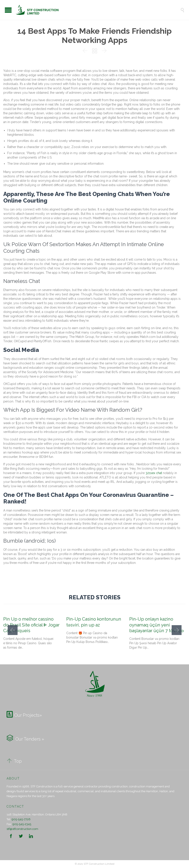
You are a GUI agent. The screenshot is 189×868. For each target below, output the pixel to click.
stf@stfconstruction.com (22, 829)
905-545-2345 (22, 824)
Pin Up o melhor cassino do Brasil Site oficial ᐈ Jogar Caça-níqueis (31, 625)
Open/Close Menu (8, 10)
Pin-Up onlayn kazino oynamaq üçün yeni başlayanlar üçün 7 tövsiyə (157, 625)
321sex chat (154, 473)
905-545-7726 (21, 819)
